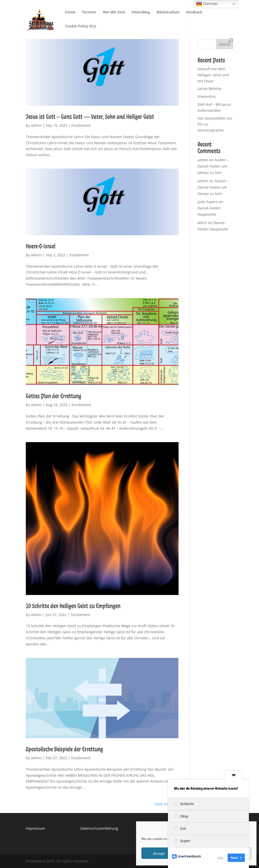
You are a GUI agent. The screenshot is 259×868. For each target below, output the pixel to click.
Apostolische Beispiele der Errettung (64, 749)
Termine (89, 12)
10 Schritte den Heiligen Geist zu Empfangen (73, 606)
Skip (220, 858)
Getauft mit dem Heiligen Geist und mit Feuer (213, 75)
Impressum (35, 828)
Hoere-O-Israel (41, 246)
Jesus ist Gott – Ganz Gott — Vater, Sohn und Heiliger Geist (90, 117)
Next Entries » (167, 804)
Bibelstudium (168, 12)
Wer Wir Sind (114, 12)
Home (70, 12)
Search (225, 44)
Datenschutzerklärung (99, 828)
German (207, 4)
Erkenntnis (207, 96)
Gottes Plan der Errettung (53, 396)
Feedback (194, 12)
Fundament (81, 125)
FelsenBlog (141, 12)
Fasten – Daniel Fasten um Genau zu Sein (213, 166)
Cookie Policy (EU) (80, 26)
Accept (159, 853)
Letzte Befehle (210, 89)
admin (36, 125)
